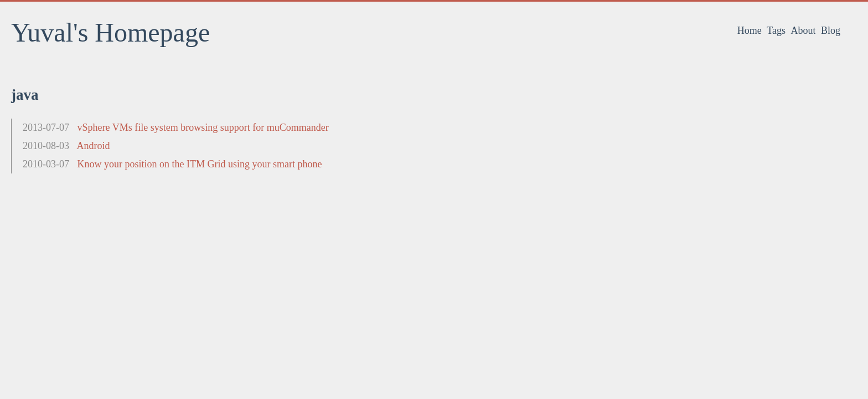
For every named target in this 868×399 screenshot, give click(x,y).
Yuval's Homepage (110, 32)
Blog (831, 30)
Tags (776, 30)
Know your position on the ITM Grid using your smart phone (200, 164)
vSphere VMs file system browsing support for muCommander (203, 127)
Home (750, 30)
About (803, 30)
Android (94, 146)
